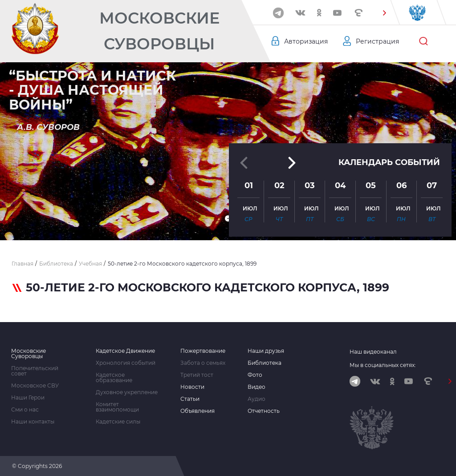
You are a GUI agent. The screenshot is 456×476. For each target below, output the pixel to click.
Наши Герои (28, 398)
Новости (192, 387)
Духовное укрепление (127, 392)
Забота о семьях (203, 363)
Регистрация (377, 41)
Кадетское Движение (125, 351)
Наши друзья (266, 351)
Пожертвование (203, 351)
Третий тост (197, 375)
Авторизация (306, 41)
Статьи (190, 399)
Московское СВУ (35, 386)
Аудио (256, 399)
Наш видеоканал (373, 352)
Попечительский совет (35, 371)
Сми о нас (25, 410)
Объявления (197, 411)
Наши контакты (33, 422)
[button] (384, 13)
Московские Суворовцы (159, 31)
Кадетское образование (114, 378)
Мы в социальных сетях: (383, 365)
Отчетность (264, 411)
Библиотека (265, 363)
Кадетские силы (118, 422)
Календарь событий (389, 162)
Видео (256, 387)
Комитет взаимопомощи (117, 407)
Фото (255, 375)
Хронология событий (126, 363)
